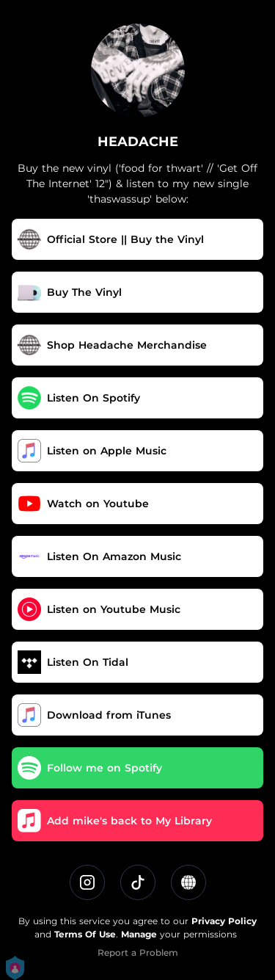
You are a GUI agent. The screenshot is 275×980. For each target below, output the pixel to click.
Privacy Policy (224, 921)
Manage (139, 934)
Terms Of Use (85, 934)
